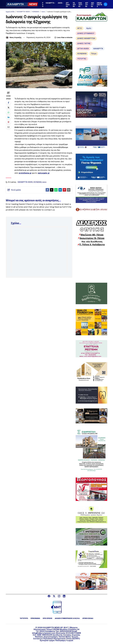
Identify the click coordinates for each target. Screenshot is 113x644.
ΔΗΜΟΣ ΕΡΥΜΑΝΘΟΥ (86, 33)
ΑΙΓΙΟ (80, 28)
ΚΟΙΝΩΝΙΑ (36, 12)
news (43, 12)
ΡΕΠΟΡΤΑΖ (82, 59)
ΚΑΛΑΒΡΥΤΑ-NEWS (23, 12)
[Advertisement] (91, 264)
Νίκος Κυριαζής (16, 37)
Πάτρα (94, 54)
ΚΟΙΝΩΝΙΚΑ (82, 54)
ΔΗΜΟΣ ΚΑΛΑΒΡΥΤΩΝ (86, 38)
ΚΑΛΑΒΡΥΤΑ (98, 49)
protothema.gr (25, 173)
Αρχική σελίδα (10, 12)
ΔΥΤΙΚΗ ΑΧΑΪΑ (83, 49)
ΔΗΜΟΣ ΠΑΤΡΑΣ (84, 43)
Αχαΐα (89, 28)
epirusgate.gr (44, 173)
